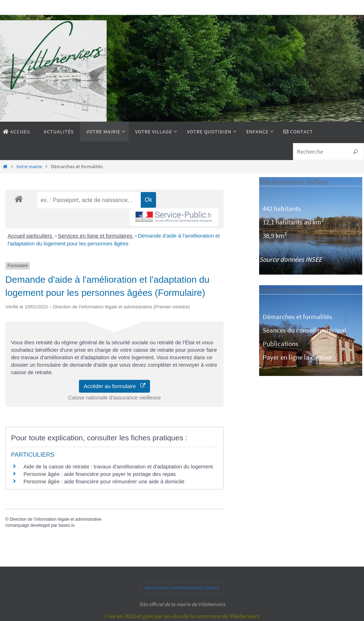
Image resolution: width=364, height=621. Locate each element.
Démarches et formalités (297, 317)
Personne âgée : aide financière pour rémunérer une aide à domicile (104, 481)
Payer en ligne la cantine (297, 357)
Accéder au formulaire (114, 386)
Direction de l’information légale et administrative (55, 519)
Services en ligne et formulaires (96, 236)
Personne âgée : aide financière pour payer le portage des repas (100, 474)
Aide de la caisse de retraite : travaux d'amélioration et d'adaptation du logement (118, 466)
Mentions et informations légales (182, 588)
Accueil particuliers (31, 236)
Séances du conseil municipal (304, 330)
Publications (280, 344)
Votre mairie (29, 167)
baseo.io (66, 525)
